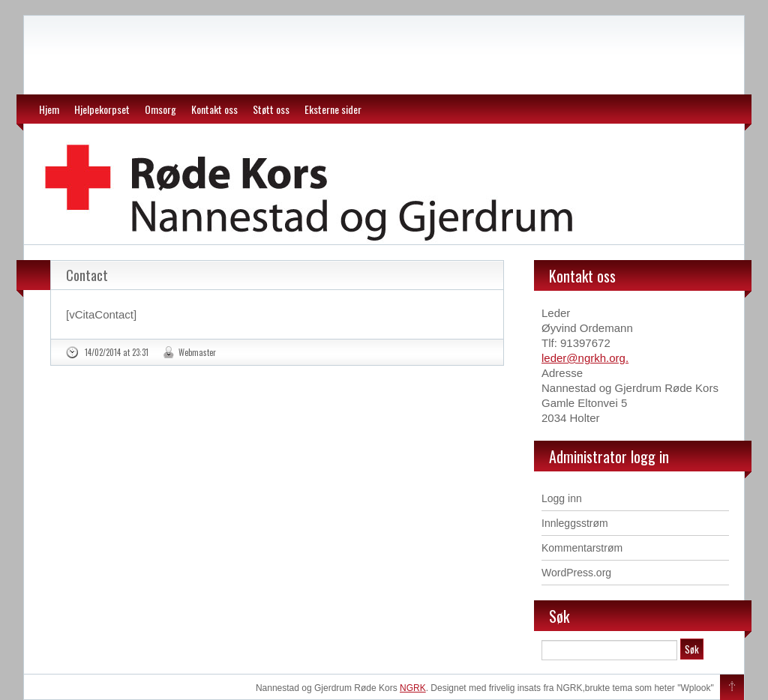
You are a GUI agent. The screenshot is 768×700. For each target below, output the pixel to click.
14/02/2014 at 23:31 (117, 352)
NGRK (413, 688)
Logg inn (562, 498)
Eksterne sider (333, 109)
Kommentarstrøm (582, 548)
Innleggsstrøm (575, 523)
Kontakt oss (214, 109)
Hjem (49, 109)
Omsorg (160, 109)
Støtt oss (271, 109)
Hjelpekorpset (102, 109)
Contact (87, 275)
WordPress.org (576, 573)
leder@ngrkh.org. (585, 358)
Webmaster (197, 352)
